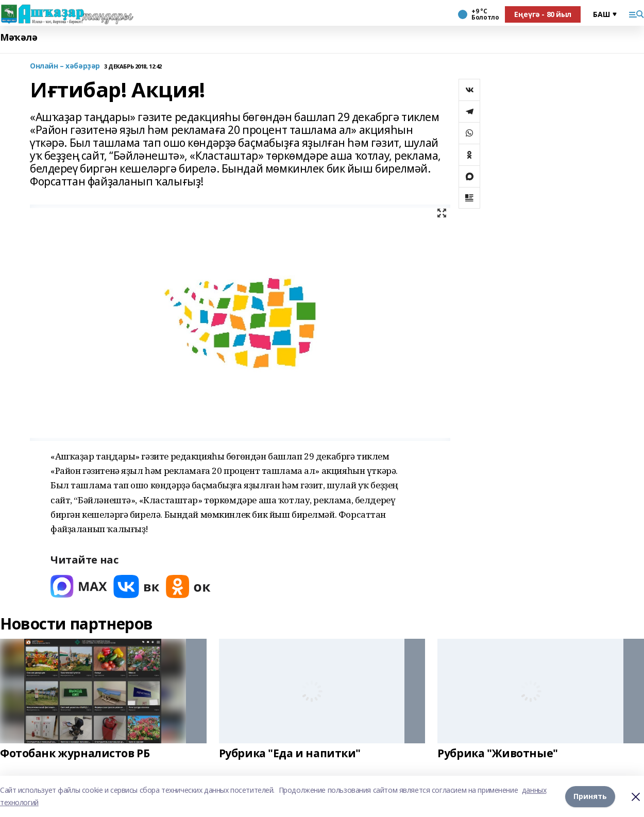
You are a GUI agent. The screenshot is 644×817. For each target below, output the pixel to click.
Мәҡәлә (19, 37)
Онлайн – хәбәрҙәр (65, 66)
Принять (590, 796)
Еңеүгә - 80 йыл (543, 14)
